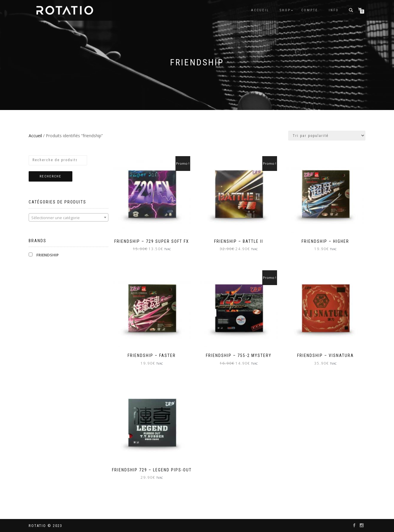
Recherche (51, 176)
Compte (310, 10)
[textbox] (69, 218)
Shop (285, 10)
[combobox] (69, 217)
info (334, 10)
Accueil (260, 10)
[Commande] (327, 136)
